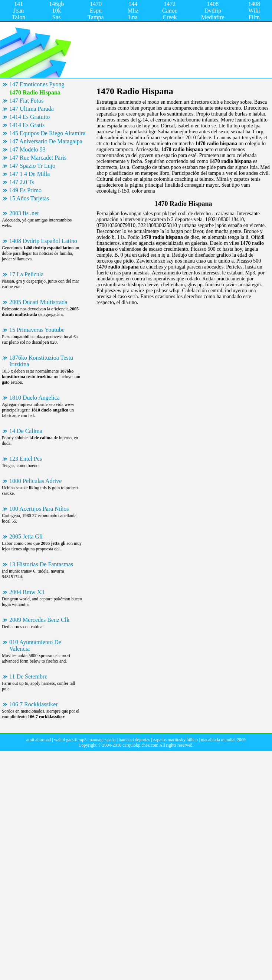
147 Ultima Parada (32, 109)
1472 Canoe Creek (170, 11)
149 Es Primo (25, 190)
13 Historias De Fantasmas (41, 564)
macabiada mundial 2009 (223, 740)
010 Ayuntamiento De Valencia (35, 645)
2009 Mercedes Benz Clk (39, 620)
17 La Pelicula (26, 274)
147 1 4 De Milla (30, 174)
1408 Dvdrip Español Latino (43, 241)
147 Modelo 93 (27, 149)
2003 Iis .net (24, 213)
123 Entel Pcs (26, 459)
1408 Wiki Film (254, 11)
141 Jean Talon (19, 11)
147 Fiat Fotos (26, 101)
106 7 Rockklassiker (34, 704)
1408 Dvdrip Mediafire (213, 11)
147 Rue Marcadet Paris (38, 158)
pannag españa (102, 740)
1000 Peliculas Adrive (35, 481)
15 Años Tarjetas (29, 198)
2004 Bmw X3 (27, 592)
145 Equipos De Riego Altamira (47, 133)
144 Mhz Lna (133, 11)
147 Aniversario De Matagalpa (46, 141)
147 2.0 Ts (22, 182)
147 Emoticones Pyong (37, 84)
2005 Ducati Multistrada (38, 302)
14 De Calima (26, 431)
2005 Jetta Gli (26, 536)
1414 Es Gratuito (30, 117)
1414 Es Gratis (27, 125)
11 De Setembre (28, 676)
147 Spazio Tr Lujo (32, 166)
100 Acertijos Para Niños (39, 509)
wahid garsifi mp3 (70, 740)
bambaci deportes (134, 740)
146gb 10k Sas (56, 11)
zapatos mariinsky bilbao (176, 740)
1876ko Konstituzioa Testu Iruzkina (41, 361)
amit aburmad (39, 740)
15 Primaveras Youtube (37, 330)
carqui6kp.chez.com (140, 745)
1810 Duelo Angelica (35, 398)
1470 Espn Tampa (96, 11)
